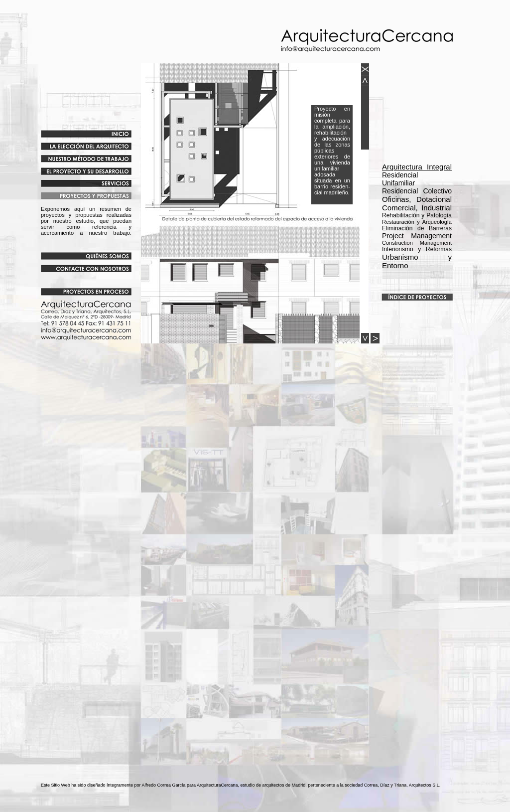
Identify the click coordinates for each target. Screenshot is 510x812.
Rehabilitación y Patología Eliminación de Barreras (417, 222)
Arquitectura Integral (417, 167)
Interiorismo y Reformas (417, 249)
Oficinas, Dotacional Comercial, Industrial (417, 203)
